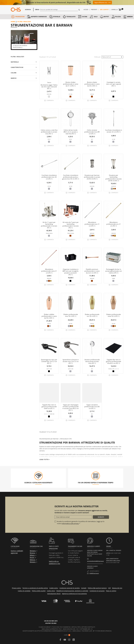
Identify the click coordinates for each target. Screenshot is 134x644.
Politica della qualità (39, 591)
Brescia (33, 553)
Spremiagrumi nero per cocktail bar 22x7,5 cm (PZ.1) (49, 361)
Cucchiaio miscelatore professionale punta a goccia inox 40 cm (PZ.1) (71, 177)
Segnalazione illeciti (54, 594)
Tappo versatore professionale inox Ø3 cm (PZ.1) (92, 407)
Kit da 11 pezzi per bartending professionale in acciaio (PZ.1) (49, 225)
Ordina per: (97, 57)
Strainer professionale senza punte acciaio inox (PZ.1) (92, 361)
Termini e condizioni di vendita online (35, 588)
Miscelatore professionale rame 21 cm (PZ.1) (49, 271)
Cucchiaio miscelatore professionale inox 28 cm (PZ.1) (49, 177)
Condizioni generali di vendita (70, 588)
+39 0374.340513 (94, 571)
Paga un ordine (111, 591)
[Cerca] (59, 9)
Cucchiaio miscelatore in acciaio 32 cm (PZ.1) (114, 131)
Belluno (33, 560)
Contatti (84, 588)
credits (67, 635)
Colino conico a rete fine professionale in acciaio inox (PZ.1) (49, 132)
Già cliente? (104, 10)
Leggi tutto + (45, 459)
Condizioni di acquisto (97, 591)
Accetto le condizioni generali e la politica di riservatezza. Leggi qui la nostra (81, 522)
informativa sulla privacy (70, 523)
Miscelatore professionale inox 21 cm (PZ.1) (92, 224)
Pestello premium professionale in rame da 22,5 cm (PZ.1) (92, 271)
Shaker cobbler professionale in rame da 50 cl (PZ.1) (49, 316)
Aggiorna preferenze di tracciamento (74, 594)
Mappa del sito (117, 588)
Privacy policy (16, 588)
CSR (109, 588)
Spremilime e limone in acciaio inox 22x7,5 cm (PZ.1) (71, 361)
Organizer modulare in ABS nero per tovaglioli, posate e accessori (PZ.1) (71, 272)
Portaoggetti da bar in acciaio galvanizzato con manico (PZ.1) (114, 271)
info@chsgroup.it (94, 573)
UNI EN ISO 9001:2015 (53, 612)
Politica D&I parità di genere (97, 588)
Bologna (34, 551)
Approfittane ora (101, 3)
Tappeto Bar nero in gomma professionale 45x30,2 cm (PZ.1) (114, 361)
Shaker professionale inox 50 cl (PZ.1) (71, 315)
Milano (33, 555)
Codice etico (51, 591)
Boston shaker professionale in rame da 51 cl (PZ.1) (71, 84)
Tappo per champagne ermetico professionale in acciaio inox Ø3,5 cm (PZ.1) (71, 407)
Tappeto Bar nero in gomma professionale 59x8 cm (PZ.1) (49, 407)
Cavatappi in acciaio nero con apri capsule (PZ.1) (114, 84)
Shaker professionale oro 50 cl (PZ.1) (92, 315)
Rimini (33, 557)
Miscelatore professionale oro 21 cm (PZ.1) (114, 224)
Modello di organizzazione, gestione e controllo (72, 591)
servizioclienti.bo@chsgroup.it (95, 561)
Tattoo (49, 82)
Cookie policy (54, 588)
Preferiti (94, 10)
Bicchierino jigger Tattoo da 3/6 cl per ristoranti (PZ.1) (49, 87)
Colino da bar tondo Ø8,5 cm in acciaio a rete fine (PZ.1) (71, 132)
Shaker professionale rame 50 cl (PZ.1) (114, 315)
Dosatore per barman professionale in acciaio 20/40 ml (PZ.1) (92, 177)
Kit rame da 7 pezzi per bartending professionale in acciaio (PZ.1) (71, 225)
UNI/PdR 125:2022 (53, 614)
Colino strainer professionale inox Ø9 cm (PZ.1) (92, 132)
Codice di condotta (24, 591)
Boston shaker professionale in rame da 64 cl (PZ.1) (92, 84)
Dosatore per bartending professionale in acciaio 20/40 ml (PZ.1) (114, 178)
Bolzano (34, 562)
